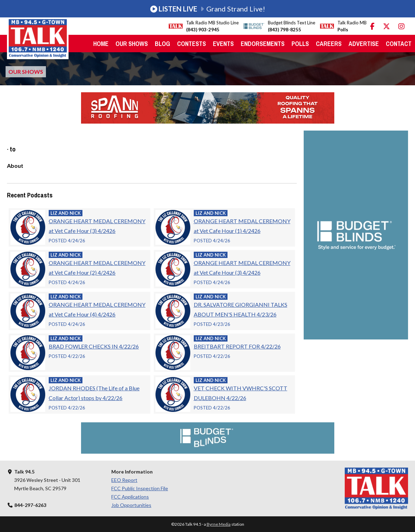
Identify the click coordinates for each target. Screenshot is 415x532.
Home (101, 44)
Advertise (364, 44)
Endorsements (263, 44)
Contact (399, 44)
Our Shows (132, 44)
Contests (191, 44)
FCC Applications (130, 497)
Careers (329, 44)
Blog (162, 44)
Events (223, 44)
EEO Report (124, 480)
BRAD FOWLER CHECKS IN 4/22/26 (94, 346)
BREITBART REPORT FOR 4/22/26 (237, 346)
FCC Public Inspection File (140, 488)
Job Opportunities (131, 505)
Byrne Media (219, 524)
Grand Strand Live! (208, 9)
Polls (300, 44)
